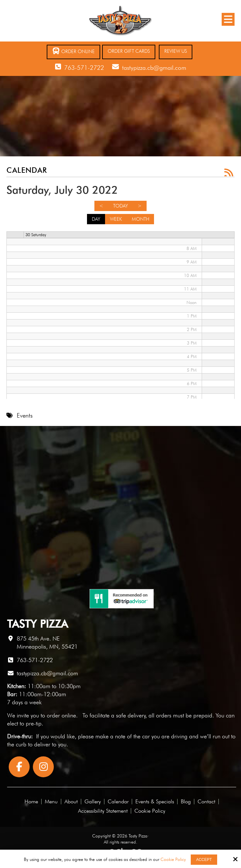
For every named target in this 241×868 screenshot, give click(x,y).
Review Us (176, 51)
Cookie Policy (173, 859)
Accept (204, 860)
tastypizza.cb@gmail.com (154, 68)
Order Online (73, 51)
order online (61, 715)
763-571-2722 (84, 68)
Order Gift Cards (129, 51)
